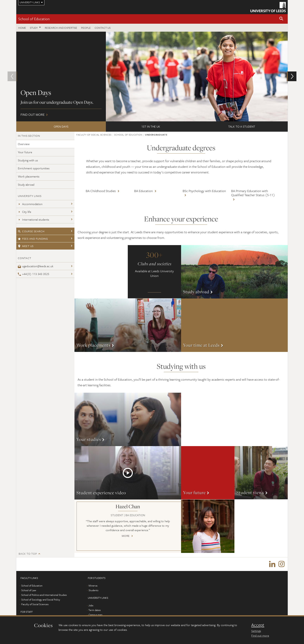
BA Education (143, 191)
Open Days (61, 126)
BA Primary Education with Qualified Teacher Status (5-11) (253, 193)
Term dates (95, 610)
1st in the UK (151, 126)
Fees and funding (33, 239)
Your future (25, 152)
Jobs (91, 605)
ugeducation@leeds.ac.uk (36, 266)
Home (22, 28)
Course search (31, 231)
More (234, 272)
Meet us (26, 246)
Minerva (93, 586)
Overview (24, 144)
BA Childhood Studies (101, 191)
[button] (281, 19)
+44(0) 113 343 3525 (34, 274)
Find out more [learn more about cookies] (260, 635)
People (86, 28)
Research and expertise (61, 28)
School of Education (34, 19)
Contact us (103, 28)
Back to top (28, 554)
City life (25, 212)
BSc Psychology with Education (204, 191)
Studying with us (28, 160)
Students (93, 590)
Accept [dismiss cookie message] (258, 625)
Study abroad (26, 184)
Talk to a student (242, 126)
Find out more (152, 77)
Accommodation (30, 204)
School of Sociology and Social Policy (41, 600)
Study (34, 28)
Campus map (95, 615)
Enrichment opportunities (34, 168)
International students (33, 219)
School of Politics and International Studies (44, 595)
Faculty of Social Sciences (94, 135)
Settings (256, 631)
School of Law (29, 590)
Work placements (29, 176)
